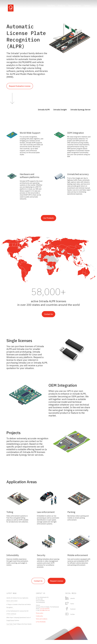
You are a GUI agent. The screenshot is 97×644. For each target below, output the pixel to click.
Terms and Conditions (42, 623)
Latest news (11, 597)
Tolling (10, 515)
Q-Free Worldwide (41, 626)
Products (62, 6)
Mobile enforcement (78, 558)
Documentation (74, 6)
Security (41, 558)
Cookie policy (39, 620)
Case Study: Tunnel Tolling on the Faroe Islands (19, 628)
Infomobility (13, 558)
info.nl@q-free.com (45, 614)
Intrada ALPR (44, 111)
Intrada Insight (60, 111)
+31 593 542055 (45, 613)
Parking (71, 515)
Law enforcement (46, 515)
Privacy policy (40, 617)
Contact (87, 6)
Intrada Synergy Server (81, 111)
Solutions (51, 6)
